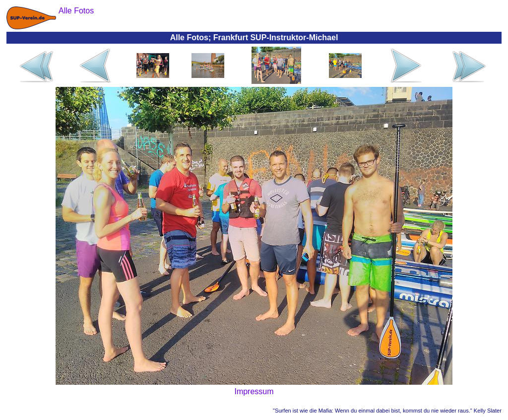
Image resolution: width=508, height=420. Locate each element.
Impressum (254, 391)
